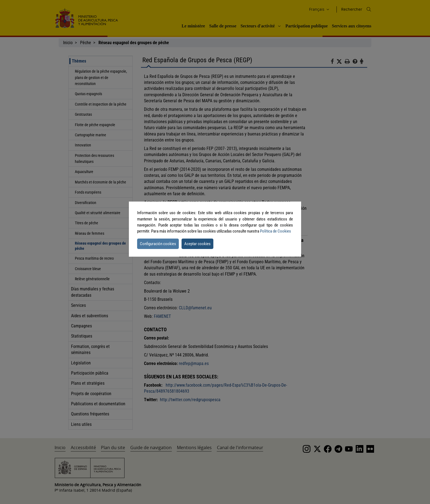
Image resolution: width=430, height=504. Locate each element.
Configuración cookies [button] (158, 244)
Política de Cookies (275, 231)
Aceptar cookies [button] (197, 244)
